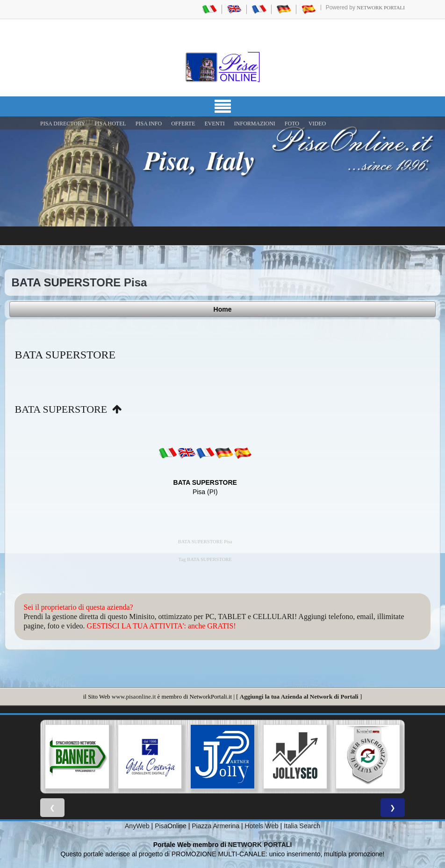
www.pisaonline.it (134, 697)
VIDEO (317, 124)
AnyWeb (137, 826)
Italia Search (302, 826)
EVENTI (214, 124)
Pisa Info (149, 124)
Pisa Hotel (110, 124)
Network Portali (381, 7)
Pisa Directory (63, 124)
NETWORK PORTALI (260, 845)
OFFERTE (183, 124)
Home (223, 309)
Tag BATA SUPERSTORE (205, 559)
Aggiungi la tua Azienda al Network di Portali (299, 697)
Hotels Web (262, 826)
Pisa (161, 826)
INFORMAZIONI (255, 124)
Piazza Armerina (215, 826)
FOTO (292, 124)
